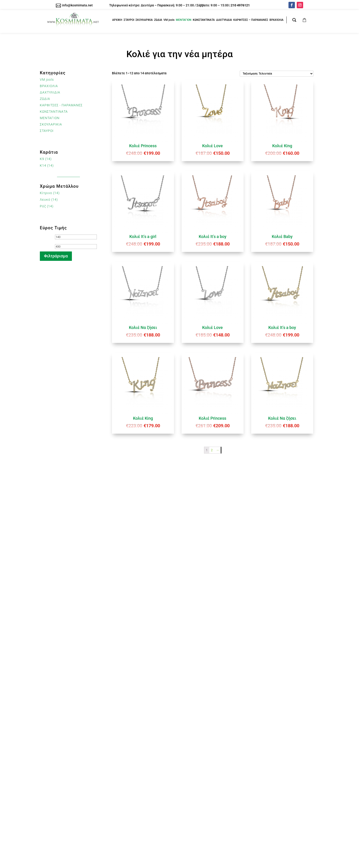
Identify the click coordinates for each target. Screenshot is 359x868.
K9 (42, 159)
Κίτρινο (46, 193)
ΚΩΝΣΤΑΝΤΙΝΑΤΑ (54, 112)
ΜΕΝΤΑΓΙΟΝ (50, 118)
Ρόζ (43, 206)
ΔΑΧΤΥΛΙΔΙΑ (50, 92)
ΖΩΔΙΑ (45, 99)
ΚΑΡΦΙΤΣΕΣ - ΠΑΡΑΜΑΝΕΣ (61, 105)
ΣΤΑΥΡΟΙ (47, 131)
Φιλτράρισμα (56, 256)
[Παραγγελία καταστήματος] (277, 74)
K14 (43, 166)
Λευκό (45, 200)
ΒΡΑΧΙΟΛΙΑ (49, 86)
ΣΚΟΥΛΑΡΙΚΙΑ (51, 124)
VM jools (47, 80)
